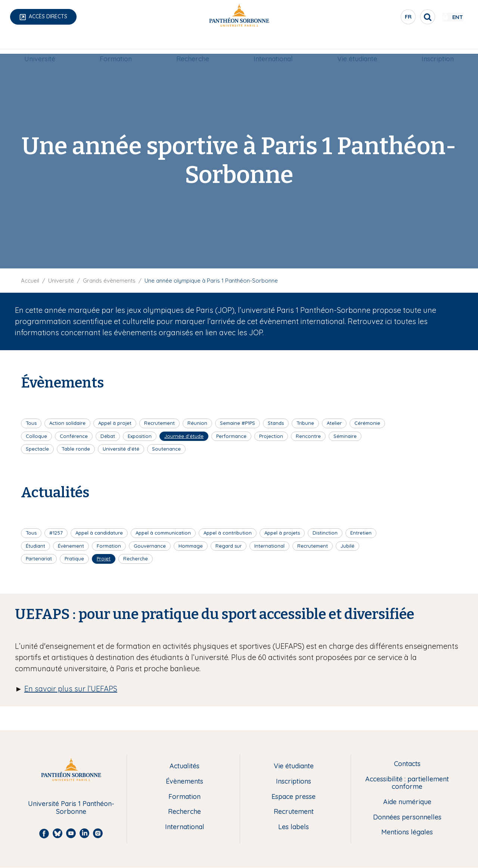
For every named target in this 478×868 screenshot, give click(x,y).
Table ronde (76, 449)
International (273, 43)
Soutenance (166, 449)
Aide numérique (407, 802)
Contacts (407, 764)
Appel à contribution (228, 533)
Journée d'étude (184, 436)
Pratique (74, 559)
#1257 (56, 533)
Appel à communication (163, 533)
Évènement (71, 546)
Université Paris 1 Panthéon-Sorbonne (71, 808)
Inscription (438, 43)
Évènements (184, 782)
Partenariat (39, 559)
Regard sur (229, 546)
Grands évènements (109, 281)
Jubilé (347, 546)
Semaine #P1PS (238, 423)
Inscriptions (294, 782)
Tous (31, 423)
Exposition (140, 436)
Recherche (193, 43)
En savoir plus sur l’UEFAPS (71, 689)
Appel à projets (282, 533)
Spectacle (37, 449)
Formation (116, 43)
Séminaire (345, 436)
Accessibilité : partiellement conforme (407, 783)
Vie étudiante (357, 43)
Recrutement (159, 423)
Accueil (30, 281)
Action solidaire (67, 423)
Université (40, 43)
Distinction (325, 533)
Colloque (36, 436)
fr (387, 18)
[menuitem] (40, 44)
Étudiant (35, 546)
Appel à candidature (99, 533)
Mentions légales (407, 832)
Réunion (197, 423)
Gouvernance (150, 546)
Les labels (294, 827)
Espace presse (294, 797)
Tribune (305, 423)
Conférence (74, 436)
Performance (231, 436)
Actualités (184, 766)
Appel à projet (115, 423)
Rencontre (308, 436)
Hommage (191, 546)
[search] (406, 17)
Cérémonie (367, 423)
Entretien (361, 533)
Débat (108, 436)
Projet (104, 559)
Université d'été (121, 449)
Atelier (334, 423)
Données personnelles (407, 817)
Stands (276, 423)
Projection (271, 436)
